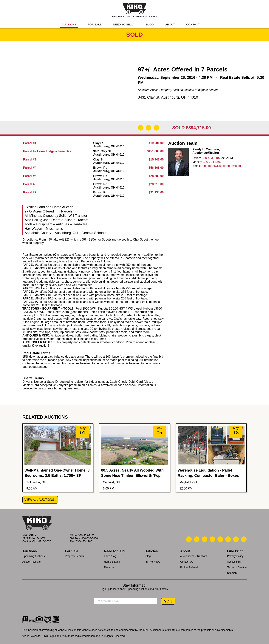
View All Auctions (39, 500)
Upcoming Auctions (34, 556)
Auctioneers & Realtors (194, 556)
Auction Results (31, 562)
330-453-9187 (211, 158)
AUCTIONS (69, 25)
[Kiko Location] (205, 539)
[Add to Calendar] (156, 128)
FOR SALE (95, 25)
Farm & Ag (110, 556)
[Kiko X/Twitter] (228, 539)
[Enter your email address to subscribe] (125, 601)
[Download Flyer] (141, 128)
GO (167, 601)
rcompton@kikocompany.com (221, 166)
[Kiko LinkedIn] (220, 539)
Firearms (109, 567)
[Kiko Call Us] (189, 539)
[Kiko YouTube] (236, 539)
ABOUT (170, 25)
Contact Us (187, 562)
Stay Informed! (134, 585)
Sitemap (232, 573)
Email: (197, 166)
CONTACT (193, 25)
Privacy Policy (235, 556)
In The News (153, 562)
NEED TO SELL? (124, 25)
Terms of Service (237, 567)
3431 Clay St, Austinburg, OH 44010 (168, 97)
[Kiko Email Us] (197, 539)
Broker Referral (189, 567)
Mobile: (197, 162)
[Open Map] (149, 128)
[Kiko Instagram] (244, 539)
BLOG (150, 25)
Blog (148, 556)
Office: (197, 158)
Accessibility (234, 562)
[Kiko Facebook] (212, 539)
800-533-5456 (90, 538)
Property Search (74, 556)
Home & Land (112, 562)
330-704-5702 (212, 162)
